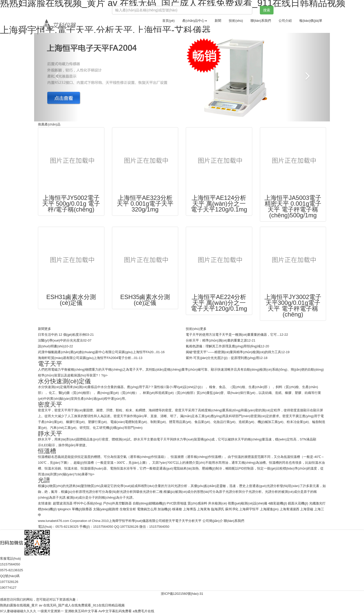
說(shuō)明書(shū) (51, 346)
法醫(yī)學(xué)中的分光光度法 (60, 340)
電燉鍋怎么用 (147, 509)
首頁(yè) (168, 21)
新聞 (218, 21)
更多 (48, 329)
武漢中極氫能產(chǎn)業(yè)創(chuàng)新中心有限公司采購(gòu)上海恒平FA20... (97, 352)
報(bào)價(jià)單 (311, 21)
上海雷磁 (307, 509)
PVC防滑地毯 (177, 503)
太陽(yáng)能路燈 (106, 509)
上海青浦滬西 (289, 509)
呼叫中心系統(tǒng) (88, 503)
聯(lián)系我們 (261, 21)
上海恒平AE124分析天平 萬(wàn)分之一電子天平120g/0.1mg (219, 204)
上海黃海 (203, 509)
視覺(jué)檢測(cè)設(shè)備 (247, 503)
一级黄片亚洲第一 (51, 611)
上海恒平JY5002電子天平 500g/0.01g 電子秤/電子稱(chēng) (71, 204)
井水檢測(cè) (217, 503)
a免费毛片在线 (143, 611)
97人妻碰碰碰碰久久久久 (18, 611)
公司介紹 (285, 21)
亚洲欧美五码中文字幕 (81, 611)
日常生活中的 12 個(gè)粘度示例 (62, 335)
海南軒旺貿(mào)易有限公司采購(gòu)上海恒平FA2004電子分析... (86, 358)
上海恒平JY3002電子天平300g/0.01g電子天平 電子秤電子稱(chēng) (293, 306)
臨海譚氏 (218, 509)
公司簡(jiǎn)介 (213, 521)
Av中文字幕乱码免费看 (115, 611)
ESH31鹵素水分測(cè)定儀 (71, 300)
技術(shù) (236, 21)
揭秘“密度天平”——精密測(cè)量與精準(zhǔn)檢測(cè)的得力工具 (233, 352)
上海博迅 (190, 509)
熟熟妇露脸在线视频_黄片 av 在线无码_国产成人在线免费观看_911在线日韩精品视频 (62, 605)
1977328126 (129, 527)
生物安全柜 (128, 509)
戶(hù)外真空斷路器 (117, 503)
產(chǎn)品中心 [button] (195, 21)
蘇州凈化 (232, 509)
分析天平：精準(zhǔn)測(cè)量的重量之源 (216, 340)
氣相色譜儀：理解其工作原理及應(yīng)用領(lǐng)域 (223, 346)
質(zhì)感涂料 (197, 503)
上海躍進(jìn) (269, 509)
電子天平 (182, 521)
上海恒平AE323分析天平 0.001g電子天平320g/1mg (145, 204)
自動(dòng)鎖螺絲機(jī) (149, 503)
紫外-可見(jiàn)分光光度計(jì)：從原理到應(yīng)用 (222, 358)
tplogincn (64, 509)
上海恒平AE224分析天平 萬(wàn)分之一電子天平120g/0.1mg (219, 303)
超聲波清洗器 (63, 503)
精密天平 (169, 521)
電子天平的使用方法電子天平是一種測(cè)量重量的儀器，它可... (233, 335)
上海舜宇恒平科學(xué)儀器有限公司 (135, 521)
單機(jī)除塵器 (82, 509)
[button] (56, 77)
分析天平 (195, 521)
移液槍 (177, 509)
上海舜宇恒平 (249, 509)
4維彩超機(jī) (278, 503)
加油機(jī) (164, 509)
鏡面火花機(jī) (298, 503)
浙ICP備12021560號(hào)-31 (182, 594)
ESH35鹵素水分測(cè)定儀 (145, 300)
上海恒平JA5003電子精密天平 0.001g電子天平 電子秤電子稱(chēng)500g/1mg (293, 206)
